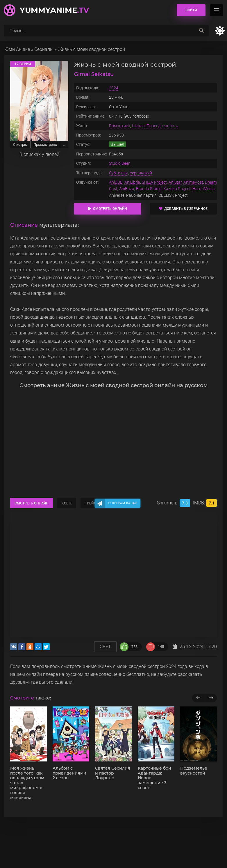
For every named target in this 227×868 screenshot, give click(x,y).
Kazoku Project (177, 189)
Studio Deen (120, 163)
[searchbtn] (201, 31)
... (64, 145)
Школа (138, 126)
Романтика (120, 126)
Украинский (141, 173)
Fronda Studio (149, 189)
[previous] (198, 698)
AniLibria (132, 182)
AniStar (175, 182)
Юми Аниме (17, 49)
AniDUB (116, 182)
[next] (211, 698)
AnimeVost (193, 182)
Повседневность (162, 126)
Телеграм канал (123, 503)
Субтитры (118, 173)
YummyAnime (54, 10)
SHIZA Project (154, 182)
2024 (114, 88)
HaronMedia (204, 189)
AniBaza (127, 189)
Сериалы (44, 49)
